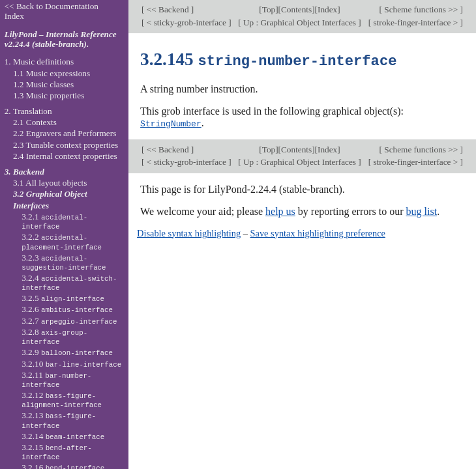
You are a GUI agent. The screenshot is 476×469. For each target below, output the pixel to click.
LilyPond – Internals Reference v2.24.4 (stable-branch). (61, 39)
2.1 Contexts (35, 122)
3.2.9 (67, 352)
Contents (296, 9)
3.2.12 (62, 400)
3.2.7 (69, 321)
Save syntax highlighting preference (318, 232)
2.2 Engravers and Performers (65, 133)
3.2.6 (67, 309)
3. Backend (24, 172)
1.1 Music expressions (52, 73)
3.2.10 (71, 364)
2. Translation (28, 111)
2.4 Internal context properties (65, 156)
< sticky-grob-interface (187, 22)
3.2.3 (64, 263)
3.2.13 (59, 420)
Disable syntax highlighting (189, 232)
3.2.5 (63, 298)
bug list (422, 210)
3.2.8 (54, 337)
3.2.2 (62, 242)
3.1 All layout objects (50, 183)
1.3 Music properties (49, 95)
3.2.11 (56, 380)
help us (280, 210)
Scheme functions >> (421, 9)
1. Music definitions (39, 62)
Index (327, 9)
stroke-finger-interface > (415, 22)
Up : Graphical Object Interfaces (300, 22)
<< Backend (168, 9)
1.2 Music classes (43, 84)
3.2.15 (57, 452)
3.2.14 (63, 436)
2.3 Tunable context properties (66, 145)
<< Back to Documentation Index (52, 11)
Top (269, 9)
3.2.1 (54, 221)
